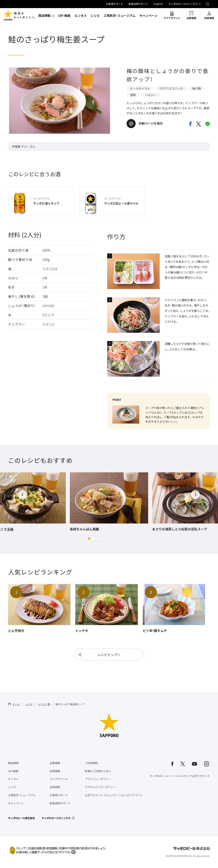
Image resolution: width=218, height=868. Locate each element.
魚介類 (197, 88)
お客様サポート (114, 4)
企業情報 (191, 18)
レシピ (95, 16)
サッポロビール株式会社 (21, 818)
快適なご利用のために (98, 771)
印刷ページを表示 (151, 123)
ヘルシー (151, 95)
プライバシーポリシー (98, 779)
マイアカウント (172, 18)
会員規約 (55, 787)
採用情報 (209, 18)
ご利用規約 (91, 763)
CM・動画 (64, 16)
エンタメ (81, 16)
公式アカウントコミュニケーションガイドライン (114, 795)
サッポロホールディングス (183, 4)
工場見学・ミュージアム (120, 16)
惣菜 (133, 95)
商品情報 (44, 16)
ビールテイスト (140, 88)
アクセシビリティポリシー (100, 787)
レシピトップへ (109, 655)
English (158, 4)
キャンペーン (148, 16)
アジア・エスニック (171, 88)
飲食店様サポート (138, 4)
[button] (89, 538)
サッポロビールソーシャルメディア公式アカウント (180, 776)
